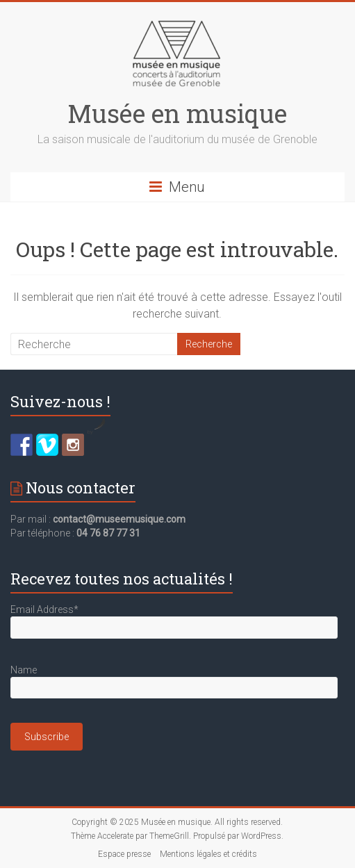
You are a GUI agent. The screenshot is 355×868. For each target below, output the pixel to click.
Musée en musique (177, 113)
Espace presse (124, 854)
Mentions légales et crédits (208, 854)
